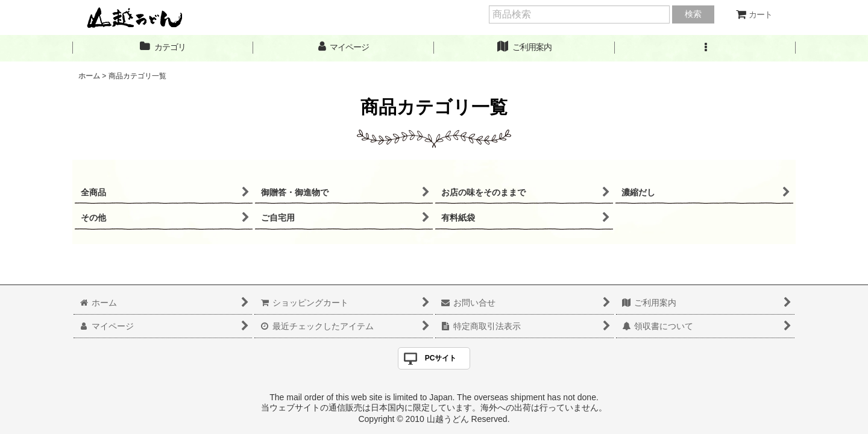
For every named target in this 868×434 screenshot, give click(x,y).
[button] (705, 47)
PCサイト (441, 358)
